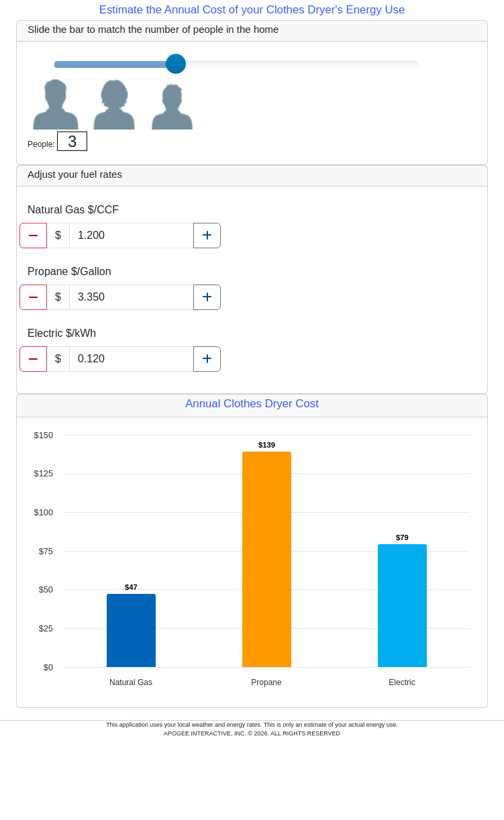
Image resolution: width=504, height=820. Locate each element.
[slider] (176, 64)
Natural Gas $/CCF (73, 210)
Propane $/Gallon (69, 271)
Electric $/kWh (62, 333)
